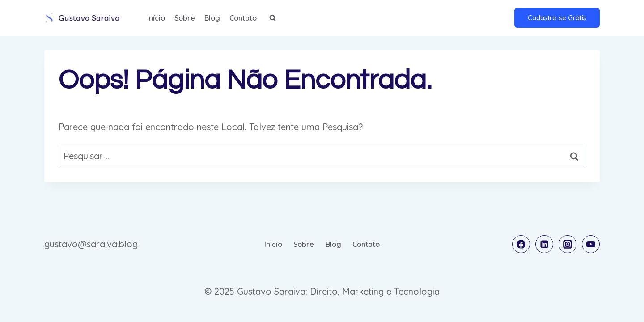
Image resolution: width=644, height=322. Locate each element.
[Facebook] (521, 244)
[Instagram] (568, 244)
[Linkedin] (544, 244)
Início (156, 18)
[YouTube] (591, 244)
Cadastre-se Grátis (557, 18)
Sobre (185, 18)
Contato (243, 18)
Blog (212, 18)
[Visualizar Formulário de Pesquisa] (272, 18)
